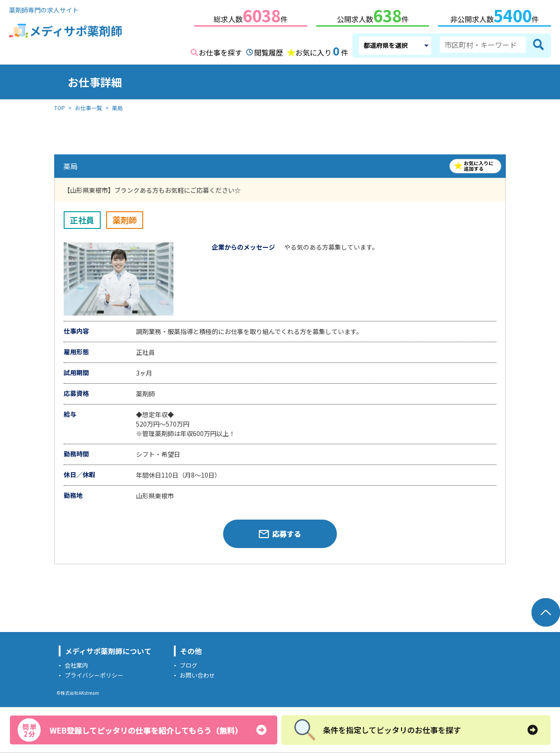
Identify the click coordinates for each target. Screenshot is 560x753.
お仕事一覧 (89, 106)
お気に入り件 (322, 50)
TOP (60, 106)
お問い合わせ (197, 673)
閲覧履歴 (269, 51)
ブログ (189, 663)
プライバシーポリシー (94, 673)
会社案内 (76, 663)
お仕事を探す (220, 51)
